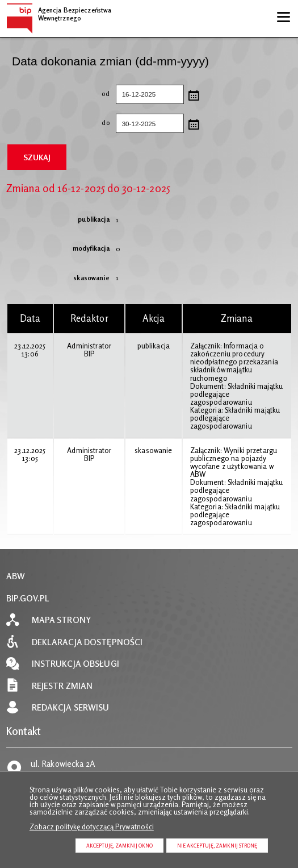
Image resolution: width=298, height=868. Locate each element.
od (58, 94)
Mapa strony (61, 620)
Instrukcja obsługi (75, 664)
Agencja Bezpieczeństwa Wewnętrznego (59, 13)
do (58, 123)
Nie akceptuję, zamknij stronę (217, 846)
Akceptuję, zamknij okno (119, 846)
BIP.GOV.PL (28, 598)
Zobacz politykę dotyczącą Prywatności (92, 827)
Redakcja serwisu (71, 707)
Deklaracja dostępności (87, 642)
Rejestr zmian (62, 686)
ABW (16, 576)
